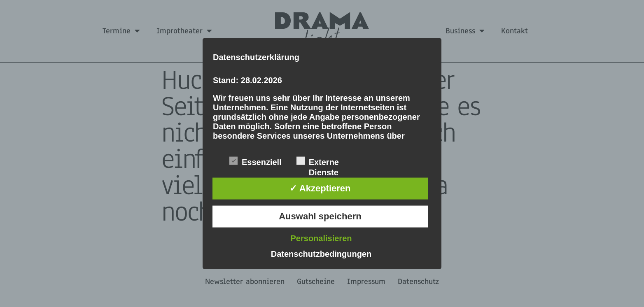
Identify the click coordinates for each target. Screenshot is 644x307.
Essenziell (255, 161)
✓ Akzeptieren (320, 188)
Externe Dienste (318, 162)
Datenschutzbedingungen (321, 254)
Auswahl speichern (320, 216)
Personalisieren (321, 238)
